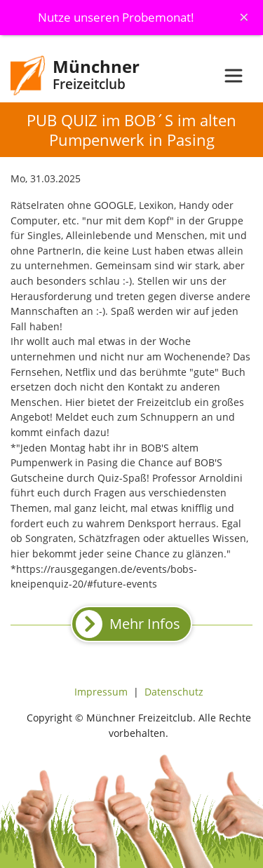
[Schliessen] (244, 17)
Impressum (101, 692)
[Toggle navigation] (234, 76)
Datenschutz (174, 692)
